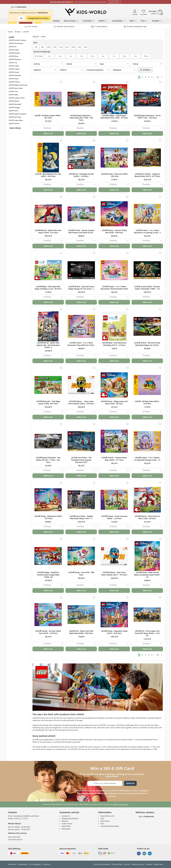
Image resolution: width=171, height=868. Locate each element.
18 (158, 77)
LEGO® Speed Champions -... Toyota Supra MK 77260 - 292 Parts (81, 118)
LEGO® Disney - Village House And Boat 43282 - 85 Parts (114, 403)
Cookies (149, 864)
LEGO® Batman (14, 53)
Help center (66, 826)
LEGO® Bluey (13, 56)
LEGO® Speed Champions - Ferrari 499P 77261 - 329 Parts (147, 117)
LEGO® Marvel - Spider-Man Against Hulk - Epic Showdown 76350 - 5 (48, 345)
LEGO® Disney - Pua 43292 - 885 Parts (81, 574)
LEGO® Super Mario (16, 120)
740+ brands (31, 27)
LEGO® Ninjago (14, 108)
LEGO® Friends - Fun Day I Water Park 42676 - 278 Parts (48, 632)
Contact (12, 812)
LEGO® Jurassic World (17, 98)
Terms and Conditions (102, 864)
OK (21, 18)
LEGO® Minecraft (15, 104)
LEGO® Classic (14, 66)
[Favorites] (61, 82)
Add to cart (48, 133)
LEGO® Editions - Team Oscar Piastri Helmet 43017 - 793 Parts (114, 574)
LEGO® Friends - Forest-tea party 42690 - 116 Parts (114, 517)
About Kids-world (107, 816)
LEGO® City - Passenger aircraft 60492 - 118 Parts (81, 175)
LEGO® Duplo (14, 79)
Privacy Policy (117, 864)
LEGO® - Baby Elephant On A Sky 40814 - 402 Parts (48, 175)
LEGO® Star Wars (15, 117)
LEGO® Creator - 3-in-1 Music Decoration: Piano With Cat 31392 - (81, 344)
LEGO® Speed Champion (18, 114)
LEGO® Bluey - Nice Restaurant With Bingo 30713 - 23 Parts (114, 344)
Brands (56, 21)
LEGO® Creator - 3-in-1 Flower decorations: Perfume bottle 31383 (114, 288)
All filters (145, 70)
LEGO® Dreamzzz (15, 76)
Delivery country (138, 864)
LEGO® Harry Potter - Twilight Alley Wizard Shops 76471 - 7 (81, 517)
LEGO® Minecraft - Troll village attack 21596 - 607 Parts (48, 403)
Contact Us (66, 816)
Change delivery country (38, 18)
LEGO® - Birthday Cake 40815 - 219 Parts (147, 403)
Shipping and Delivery (70, 819)
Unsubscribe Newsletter (110, 826)
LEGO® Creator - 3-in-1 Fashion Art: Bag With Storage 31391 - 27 (147, 459)
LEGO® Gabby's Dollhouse (18, 85)
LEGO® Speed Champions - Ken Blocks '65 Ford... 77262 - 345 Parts (48, 460)
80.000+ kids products (64, 27)
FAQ (102, 824)
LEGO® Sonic (13, 111)
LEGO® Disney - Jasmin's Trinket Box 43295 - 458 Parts (114, 232)
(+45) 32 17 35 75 (21, 819)
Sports (103, 21)
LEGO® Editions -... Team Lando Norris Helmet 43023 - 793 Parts (81, 403)
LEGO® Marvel (14, 101)
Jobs (102, 819)
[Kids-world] (85, 12)
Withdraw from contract (17, 833)
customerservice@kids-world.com (26, 816)
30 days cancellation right (135, 27)
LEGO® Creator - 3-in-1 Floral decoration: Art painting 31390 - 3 (147, 232)
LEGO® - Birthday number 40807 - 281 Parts (48, 117)
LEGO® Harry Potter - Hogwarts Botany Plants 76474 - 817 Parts (147, 175)
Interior (157, 21)
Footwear (88, 21)
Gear (133, 21)
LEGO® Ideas (13, 95)
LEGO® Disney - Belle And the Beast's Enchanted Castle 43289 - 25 (147, 575)
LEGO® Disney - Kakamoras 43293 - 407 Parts (48, 517)
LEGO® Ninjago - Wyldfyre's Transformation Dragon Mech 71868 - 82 (48, 575)
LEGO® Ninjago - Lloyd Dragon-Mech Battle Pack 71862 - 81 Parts (114, 117)
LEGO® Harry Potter (16, 88)
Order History (67, 824)
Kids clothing (71, 21)
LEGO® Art (13, 47)
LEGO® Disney (14, 72)
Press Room (105, 821)
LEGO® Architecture (16, 43)
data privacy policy (121, 804)
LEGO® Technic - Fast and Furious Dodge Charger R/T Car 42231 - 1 (81, 288)
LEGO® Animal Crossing (17, 40)
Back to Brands (15, 128)
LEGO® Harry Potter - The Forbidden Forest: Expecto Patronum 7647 (81, 460)
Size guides (66, 829)
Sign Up (130, 783)
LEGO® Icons (13, 92)
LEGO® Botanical (15, 59)
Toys (144, 21)
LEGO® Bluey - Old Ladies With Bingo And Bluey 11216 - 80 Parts (48, 288)
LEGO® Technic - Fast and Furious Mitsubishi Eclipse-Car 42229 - (147, 344)
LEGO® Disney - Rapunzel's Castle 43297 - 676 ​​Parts (114, 632)
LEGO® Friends (14, 82)
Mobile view (158, 864)
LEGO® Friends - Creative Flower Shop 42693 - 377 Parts (114, 459)
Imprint (127, 864)
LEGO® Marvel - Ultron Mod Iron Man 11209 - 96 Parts (147, 517)
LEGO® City (13, 63)
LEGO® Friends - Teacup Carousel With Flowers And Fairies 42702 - (81, 232)
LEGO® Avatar (14, 50)
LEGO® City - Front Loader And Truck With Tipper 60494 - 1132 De (147, 633)
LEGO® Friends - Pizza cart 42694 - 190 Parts (114, 175)
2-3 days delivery (99, 27)
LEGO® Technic (14, 124)
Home (10, 32)
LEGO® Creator (14, 69)
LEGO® (26, 32)
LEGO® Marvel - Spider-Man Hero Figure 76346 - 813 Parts (48, 232)
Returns (65, 821)
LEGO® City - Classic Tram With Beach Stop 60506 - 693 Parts (81, 632)
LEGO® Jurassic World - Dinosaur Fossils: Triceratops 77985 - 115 (147, 288)
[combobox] (48, 128)
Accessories (118, 21)
